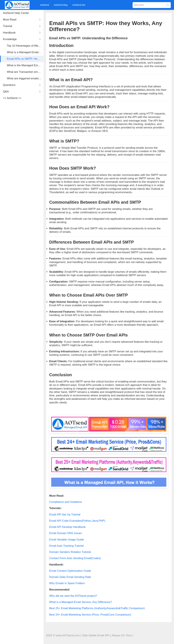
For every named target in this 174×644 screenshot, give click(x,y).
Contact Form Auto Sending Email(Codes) (75, 558)
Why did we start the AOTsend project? (73, 596)
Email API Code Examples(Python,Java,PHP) (77, 521)
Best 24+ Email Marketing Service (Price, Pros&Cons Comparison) (90, 615)
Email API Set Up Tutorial (65, 515)
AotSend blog (61, 5)
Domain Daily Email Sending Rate (70, 577)
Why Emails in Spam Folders (67, 583)
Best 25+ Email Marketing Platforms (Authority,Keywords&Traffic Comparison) (97, 608)
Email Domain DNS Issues (66, 533)
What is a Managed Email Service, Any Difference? (81, 602)
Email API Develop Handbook (67, 527)
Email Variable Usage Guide (67, 540)
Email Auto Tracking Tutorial (66, 546)
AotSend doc (79, 5)
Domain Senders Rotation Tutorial (70, 552)
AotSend (45, 5)
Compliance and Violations (66, 502)
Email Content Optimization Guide (70, 571)
